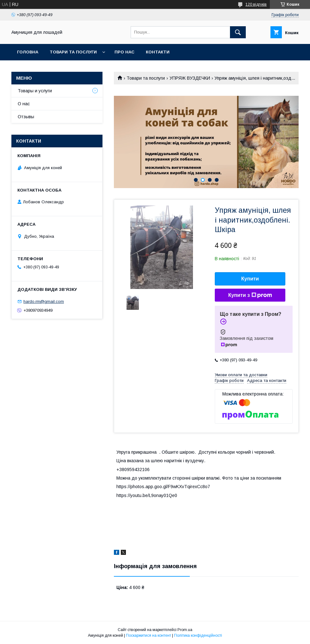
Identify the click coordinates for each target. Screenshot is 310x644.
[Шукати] (238, 32)
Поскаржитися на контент (149, 635)
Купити (250, 279)
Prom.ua (185, 630)
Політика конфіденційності (198, 635)
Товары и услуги (35, 91)
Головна (28, 52)
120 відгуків (256, 4)
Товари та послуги (73, 52)
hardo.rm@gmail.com (44, 301)
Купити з (250, 295)
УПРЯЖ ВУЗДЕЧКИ (190, 78)
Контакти (158, 52)
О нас (24, 104)
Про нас (124, 52)
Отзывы (26, 117)
